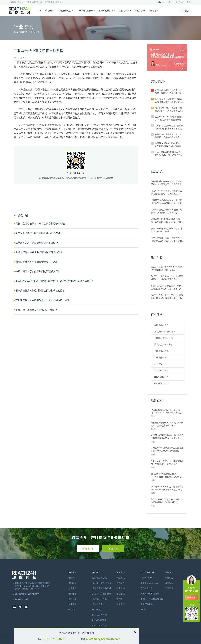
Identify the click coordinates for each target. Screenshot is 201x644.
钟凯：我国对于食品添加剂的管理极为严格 (38, 271)
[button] (183, 69)
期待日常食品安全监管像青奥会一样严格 (37, 262)
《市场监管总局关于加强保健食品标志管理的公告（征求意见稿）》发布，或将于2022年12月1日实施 (166, 192)
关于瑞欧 (154, 11)
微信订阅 (113, 549)
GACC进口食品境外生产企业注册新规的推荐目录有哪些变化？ (167, 268)
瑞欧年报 (72, 594)
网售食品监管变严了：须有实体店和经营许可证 (40, 224)
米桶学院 (121, 604)
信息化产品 (125, 11)
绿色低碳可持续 (67, 11)
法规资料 (121, 583)
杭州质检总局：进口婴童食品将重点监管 (37, 243)
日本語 (181, 2)
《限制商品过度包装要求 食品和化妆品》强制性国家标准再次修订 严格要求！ (167, 211)
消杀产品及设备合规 (163, 345)
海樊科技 (169, 578)
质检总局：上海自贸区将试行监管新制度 (37, 310)
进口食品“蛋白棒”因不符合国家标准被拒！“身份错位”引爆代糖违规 (167, 450)
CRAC (119, 599)
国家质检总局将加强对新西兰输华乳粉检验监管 (40, 291)
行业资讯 (24, 32)
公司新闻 (72, 599)
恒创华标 (169, 588)
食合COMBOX (147, 604)
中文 (164, 2)
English (172, 2)
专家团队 (72, 583)
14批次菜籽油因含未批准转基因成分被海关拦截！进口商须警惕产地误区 (169, 101)
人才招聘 (72, 604)
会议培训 (121, 594)
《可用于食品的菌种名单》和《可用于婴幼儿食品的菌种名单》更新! (167, 202)
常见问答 (121, 588)
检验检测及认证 (107, 11)
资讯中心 (140, 11)
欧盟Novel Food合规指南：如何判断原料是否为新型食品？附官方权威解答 (168, 110)
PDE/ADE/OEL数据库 (150, 594)
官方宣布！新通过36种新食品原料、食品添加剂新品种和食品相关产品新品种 (166, 221)
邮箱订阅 (88, 549)
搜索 (186, 11)
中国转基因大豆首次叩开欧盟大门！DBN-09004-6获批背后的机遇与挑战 (166, 411)
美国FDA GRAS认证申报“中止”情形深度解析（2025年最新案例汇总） (169, 145)
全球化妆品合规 (161, 351)
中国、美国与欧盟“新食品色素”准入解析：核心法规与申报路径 (169, 154)
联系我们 (72, 610)
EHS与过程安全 (87, 11)
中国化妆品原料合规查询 (152, 599)
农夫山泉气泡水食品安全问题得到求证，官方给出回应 (166, 230)
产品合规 (50, 11)
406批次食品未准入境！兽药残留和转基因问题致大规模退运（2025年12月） (169, 127)
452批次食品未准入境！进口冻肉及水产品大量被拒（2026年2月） (167, 462)
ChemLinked (146, 578)
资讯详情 (35, 32)
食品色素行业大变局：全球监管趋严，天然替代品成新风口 (168, 136)
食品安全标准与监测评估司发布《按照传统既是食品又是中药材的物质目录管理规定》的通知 (166, 240)
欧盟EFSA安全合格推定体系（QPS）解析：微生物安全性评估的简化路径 (166, 475)
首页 (40, 11)
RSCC (143, 610)
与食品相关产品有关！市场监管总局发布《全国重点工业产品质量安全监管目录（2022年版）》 (166, 183)
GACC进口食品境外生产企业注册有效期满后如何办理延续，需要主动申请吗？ (167, 297)
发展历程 (72, 588)
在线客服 (191, 597)
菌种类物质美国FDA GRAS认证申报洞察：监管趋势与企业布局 (167, 424)
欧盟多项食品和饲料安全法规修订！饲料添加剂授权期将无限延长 (168, 92)
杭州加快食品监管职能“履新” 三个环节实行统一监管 (42, 300)
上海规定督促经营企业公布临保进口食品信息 (39, 252)
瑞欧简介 (72, 578)
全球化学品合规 (161, 325)
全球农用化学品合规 (163, 338)
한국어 (190, 2)
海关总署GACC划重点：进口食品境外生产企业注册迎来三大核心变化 (167, 488)
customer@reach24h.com (103, 639)
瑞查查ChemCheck (149, 583)
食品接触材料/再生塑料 (165, 332)
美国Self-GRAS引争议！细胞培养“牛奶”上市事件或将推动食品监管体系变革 (55, 281)
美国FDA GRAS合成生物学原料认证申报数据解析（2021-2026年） (167, 501)
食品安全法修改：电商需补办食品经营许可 (38, 233)
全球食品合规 (160, 357)
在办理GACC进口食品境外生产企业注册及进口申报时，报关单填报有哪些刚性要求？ (167, 287)
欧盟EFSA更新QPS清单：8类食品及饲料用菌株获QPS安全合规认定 (167, 437)
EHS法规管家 (147, 588)
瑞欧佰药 (169, 583)
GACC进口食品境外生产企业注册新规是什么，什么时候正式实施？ (167, 278)
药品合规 (158, 364)
